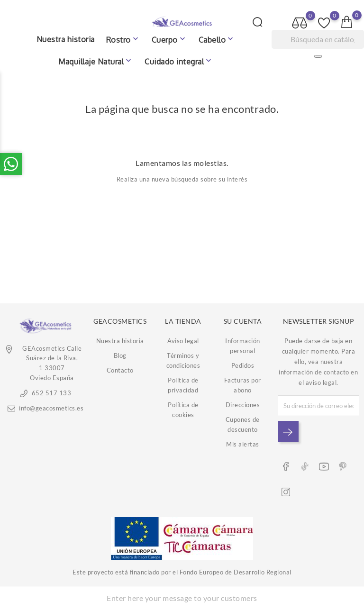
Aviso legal (183, 341)
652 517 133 (52, 393)
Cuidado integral (179, 61)
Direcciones (243, 405)
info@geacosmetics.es (51, 408)
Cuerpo (169, 39)
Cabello (217, 39)
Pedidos (243, 365)
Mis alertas (243, 444)
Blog (120, 355)
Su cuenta (243, 321)
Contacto (120, 370)
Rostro (123, 39)
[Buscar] (318, 39)
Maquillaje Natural (96, 61)
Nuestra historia (66, 39)
